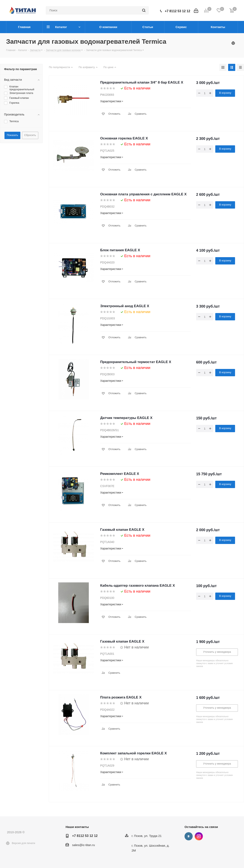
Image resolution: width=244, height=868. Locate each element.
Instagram (199, 836)
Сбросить (30, 135)
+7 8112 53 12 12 (178, 11)
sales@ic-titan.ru (84, 845)
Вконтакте (189, 836)
